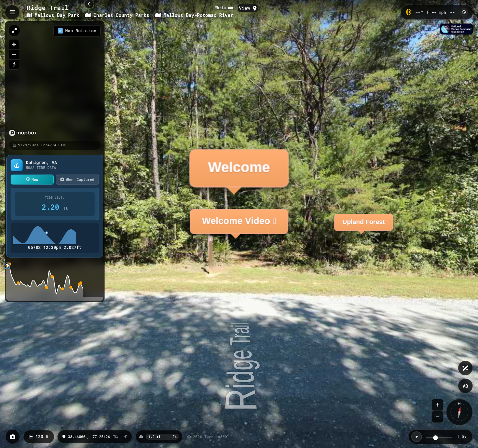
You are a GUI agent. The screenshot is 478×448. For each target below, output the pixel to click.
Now (32, 179)
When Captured (77, 179)
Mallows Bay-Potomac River (194, 15)
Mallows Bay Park (54, 15)
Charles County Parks (119, 15)
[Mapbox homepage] (12, 133)
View (248, 8)
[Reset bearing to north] (14, 64)
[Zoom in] (14, 44)
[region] (45, 81)
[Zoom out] (14, 54)
